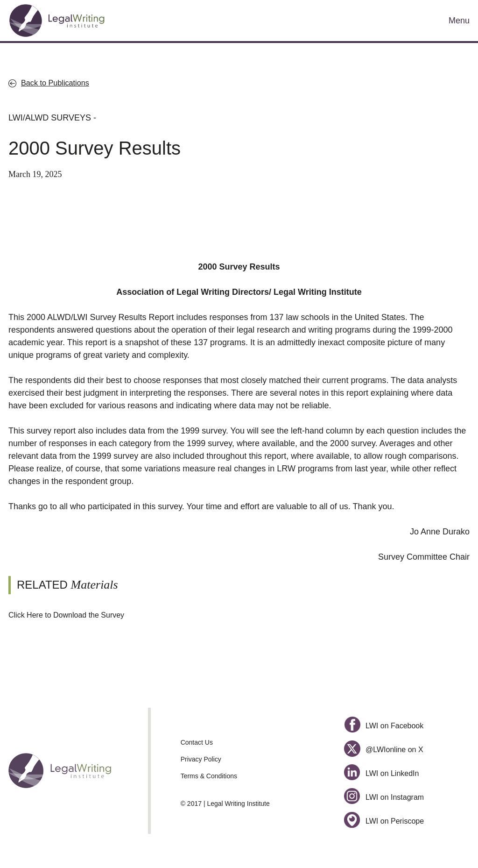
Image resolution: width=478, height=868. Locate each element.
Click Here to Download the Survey (66, 615)
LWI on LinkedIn (381, 773)
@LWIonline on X (383, 750)
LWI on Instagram (384, 797)
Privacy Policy (201, 759)
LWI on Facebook (384, 726)
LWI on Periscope (384, 821)
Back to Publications (55, 83)
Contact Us (197, 742)
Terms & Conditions (209, 776)
